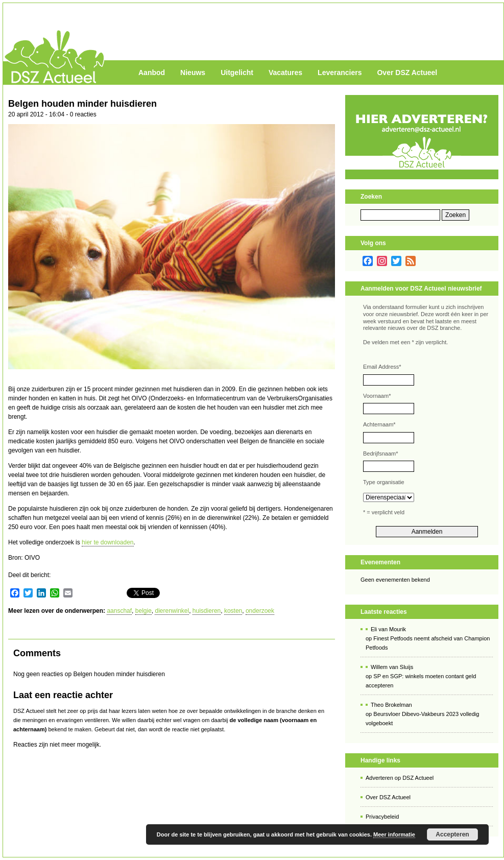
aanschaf (119, 611)
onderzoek (260, 611)
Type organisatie (384, 482)
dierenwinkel (172, 611)
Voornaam (377, 396)
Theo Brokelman (391, 705)
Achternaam (379, 424)
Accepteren (452, 834)
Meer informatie (394, 834)
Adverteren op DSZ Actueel (400, 778)
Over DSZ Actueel (407, 73)
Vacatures (285, 73)
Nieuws (193, 73)
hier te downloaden (107, 542)
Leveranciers (340, 73)
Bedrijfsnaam (380, 453)
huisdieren (207, 611)
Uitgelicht (237, 73)
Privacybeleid (382, 817)
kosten (233, 611)
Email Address (382, 367)
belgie (143, 611)
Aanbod (152, 73)
